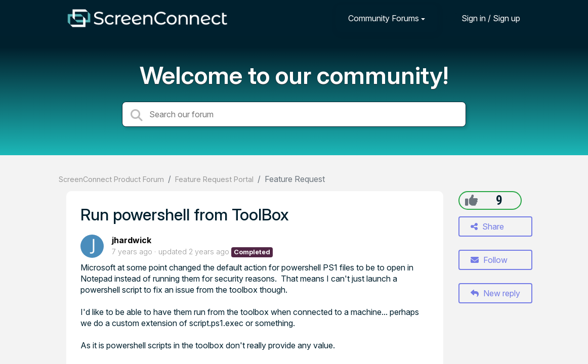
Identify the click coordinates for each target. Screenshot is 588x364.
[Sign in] (483, 18)
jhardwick (132, 240)
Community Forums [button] (384, 18)
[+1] (471, 200)
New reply (495, 293)
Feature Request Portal (214, 179)
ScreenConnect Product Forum (111, 179)
